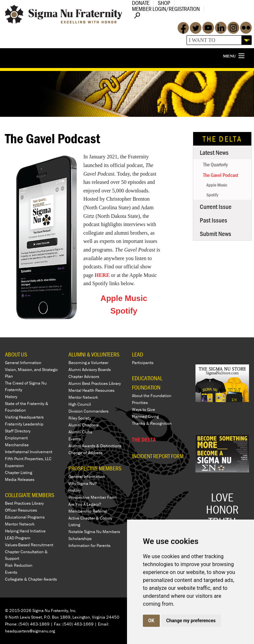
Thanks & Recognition (152, 423)
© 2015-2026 (18, 610)
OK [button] (151, 621)
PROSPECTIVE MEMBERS (95, 468)
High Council (80, 404)
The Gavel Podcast (221, 175)
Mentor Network (20, 524)
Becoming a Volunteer (88, 363)
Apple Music (124, 298)
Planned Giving (145, 416)
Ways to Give (144, 409)
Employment (16, 438)
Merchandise (17, 445)
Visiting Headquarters (24, 417)
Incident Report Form (158, 456)
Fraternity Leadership (24, 424)
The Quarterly (215, 164)
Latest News (214, 152)
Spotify (124, 311)
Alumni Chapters (84, 425)
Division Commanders (88, 411)
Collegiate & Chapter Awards (31, 579)
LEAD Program (18, 538)
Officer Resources (21, 510)
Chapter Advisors (84, 376)
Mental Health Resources (91, 390)
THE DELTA (144, 440)
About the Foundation (152, 396)
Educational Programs (25, 517)
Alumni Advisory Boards (90, 370)
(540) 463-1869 (34, 624)
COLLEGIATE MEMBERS (30, 495)
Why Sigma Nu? (83, 483)
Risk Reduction (19, 565)
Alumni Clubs (80, 432)
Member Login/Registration (166, 9)
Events (11, 572)
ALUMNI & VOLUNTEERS (94, 354)
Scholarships (80, 539)
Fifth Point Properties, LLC (28, 459)
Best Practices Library (24, 503)
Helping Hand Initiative (25, 531)
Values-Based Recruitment (29, 545)
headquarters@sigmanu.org (30, 631)
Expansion (14, 466)
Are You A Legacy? (85, 504)
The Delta (222, 139)
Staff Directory (18, 431)
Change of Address (85, 453)
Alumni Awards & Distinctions (95, 446)
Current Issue (216, 206)
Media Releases (20, 479)
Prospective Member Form (93, 497)
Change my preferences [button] (191, 621)
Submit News (215, 234)
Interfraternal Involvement (29, 452)
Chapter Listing (19, 473)
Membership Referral (88, 511)
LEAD (138, 354)
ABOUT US (16, 354)
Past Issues (213, 220)
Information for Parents (89, 545)
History (11, 397)
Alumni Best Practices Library (95, 383)
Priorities (140, 403)
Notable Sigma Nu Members (94, 532)
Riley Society (80, 418)
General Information (23, 363)
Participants (143, 363)
